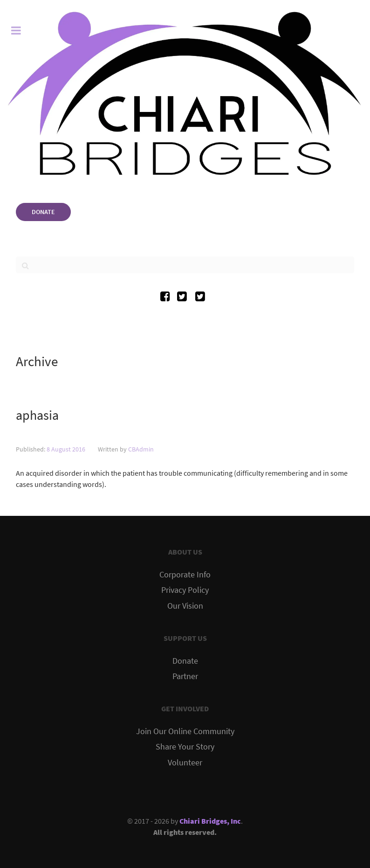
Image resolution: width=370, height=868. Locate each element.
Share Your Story (185, 747)
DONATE (43, 212)
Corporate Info (185, 575)
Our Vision (185, 606)
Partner (185, 676)
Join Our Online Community (185, 731)
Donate (185, 661)
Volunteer (185, 763)
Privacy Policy (185, 590)
